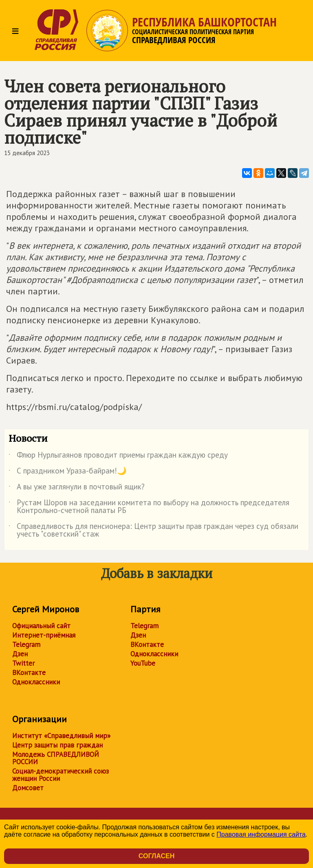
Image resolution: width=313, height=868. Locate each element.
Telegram (26, 644)
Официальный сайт (41, 626)
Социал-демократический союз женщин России (61, 775)
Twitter (23, 663)
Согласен (156, 856)
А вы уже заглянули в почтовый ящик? (77, 488)
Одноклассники (36, 682)
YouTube (143, 663)
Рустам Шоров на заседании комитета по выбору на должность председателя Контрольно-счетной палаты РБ (149, 507)
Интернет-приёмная (44, 635)
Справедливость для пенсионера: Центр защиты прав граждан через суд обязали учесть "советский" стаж (153, 530)
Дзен (20, 654)
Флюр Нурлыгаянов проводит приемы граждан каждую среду (118, 456)
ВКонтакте (29, 673)
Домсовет (28, 788)
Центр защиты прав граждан (57, 745)
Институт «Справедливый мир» (61, 736)
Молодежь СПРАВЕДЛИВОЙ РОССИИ (56, 758)
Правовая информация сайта (261, 834)
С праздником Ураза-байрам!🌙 (68, 472)
